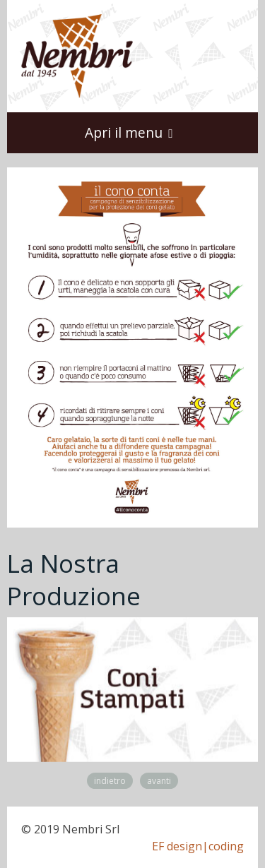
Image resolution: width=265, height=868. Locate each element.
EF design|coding (198, 846)
